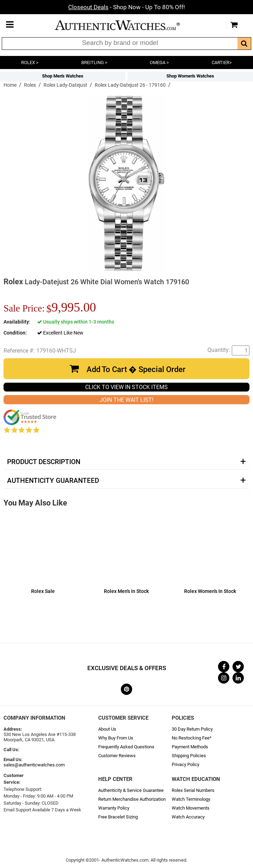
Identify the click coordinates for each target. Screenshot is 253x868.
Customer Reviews (117, 756)
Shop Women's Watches (190, 76)
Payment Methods (190, 747)
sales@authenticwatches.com (34, 765)
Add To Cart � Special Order (136, 369)
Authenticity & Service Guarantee (131, 790)
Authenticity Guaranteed (53, 481)
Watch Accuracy (188, 817)
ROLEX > (30, 62)
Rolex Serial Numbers (193, 790)
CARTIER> (222, 62)
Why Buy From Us (116, 738)
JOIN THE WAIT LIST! (126, 400)
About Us (107, 729)
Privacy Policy (186, 764)
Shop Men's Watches (63, 76)
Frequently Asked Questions (126, 747)
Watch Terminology (191, 799)
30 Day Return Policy (192, 729)
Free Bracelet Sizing (118, 817)
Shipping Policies (189, 756)
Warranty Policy (114, 808)
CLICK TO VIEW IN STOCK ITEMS (126, 387)
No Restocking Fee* (192, 738)
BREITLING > (94, 62)
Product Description (44, 462)
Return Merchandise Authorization (132, 799)
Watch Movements (191, 808)
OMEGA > (159, 62)
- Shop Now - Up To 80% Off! (126, 7)
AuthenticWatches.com (125, 25)
